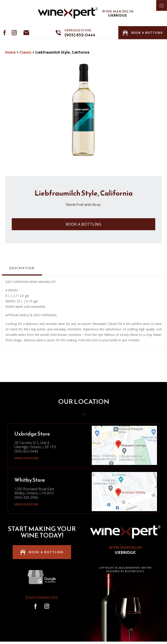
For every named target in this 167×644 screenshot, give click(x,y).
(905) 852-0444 (80, 33)
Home (11, 52)
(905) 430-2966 (26, 497)
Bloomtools (135, 571)
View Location (26, 458)
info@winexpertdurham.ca (26, 33)
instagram (14, 33)
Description (22, 268)
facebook (5, 33)
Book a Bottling (83, 224)
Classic (26, 52)
